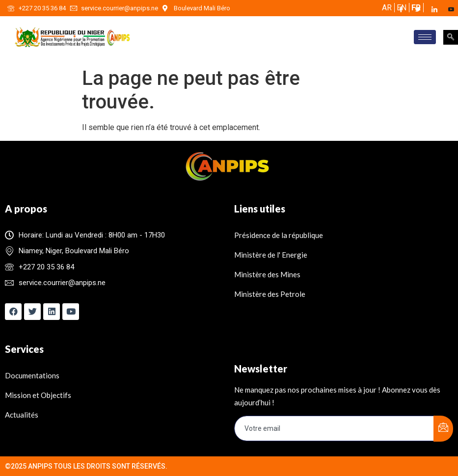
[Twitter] (422, 9)
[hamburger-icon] (425, 37)
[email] (335, 428)
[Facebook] (405, 9)
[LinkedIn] (439, 9)
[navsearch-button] (451, 37)
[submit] (443, 429)
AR (387, 8)
